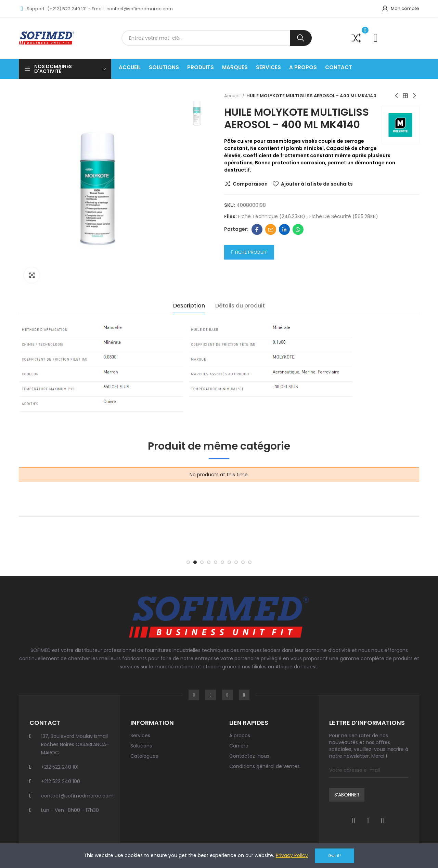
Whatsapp (298, 229)
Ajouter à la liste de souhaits (317, 184)
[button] (188, 562)
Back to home (405, 96)
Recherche (301, 38)
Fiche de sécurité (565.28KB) (344, 216)
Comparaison (250, 184)
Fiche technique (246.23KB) (272, 216)
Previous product (397, 96)
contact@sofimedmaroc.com (140, 9)
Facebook (257, 229)
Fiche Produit (251, 252)
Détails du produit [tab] (240, 306)
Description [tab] (189, 306)
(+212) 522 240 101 (67, 9)
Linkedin (284, 229)
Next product (414, 96)
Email (271, 229)
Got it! (334, 856)
